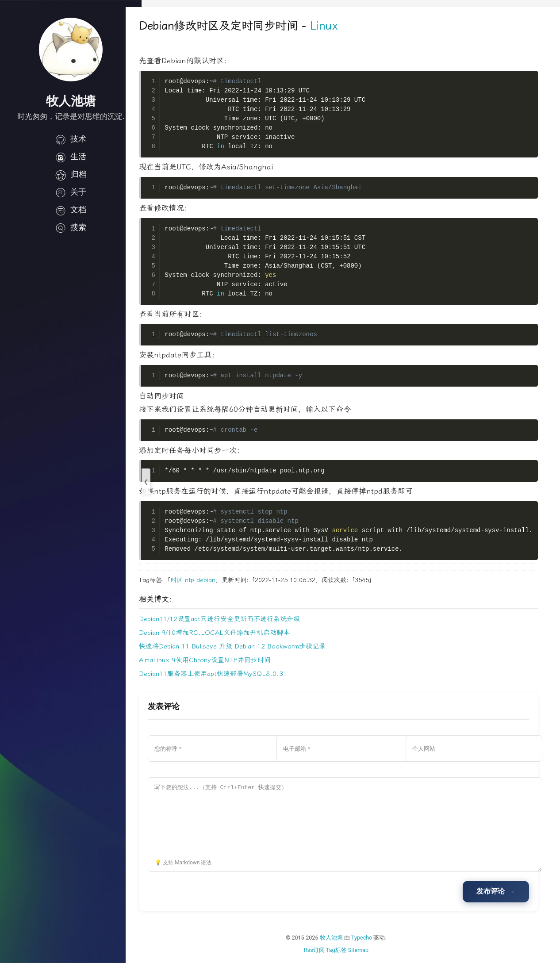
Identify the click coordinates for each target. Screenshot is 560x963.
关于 (71, 192)
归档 (71, 174)
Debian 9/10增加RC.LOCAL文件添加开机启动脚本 (230, 633)
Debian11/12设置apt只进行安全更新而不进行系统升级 (235, 619)
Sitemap (366, 950)
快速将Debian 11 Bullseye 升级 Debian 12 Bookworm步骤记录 (248, 646)
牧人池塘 (339, 938)
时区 (192, 580)
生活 (71, 157)
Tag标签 (344, 950)
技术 (71, 139)
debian (222, 580)
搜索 (71, 227)
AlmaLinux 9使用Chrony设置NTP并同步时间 (221, 660)
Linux (339, 26)
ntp (205, 580)
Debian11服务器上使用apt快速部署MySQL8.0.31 (229, 674)
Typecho (370, 938)
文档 (71, 210)
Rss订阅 (322, 950)
